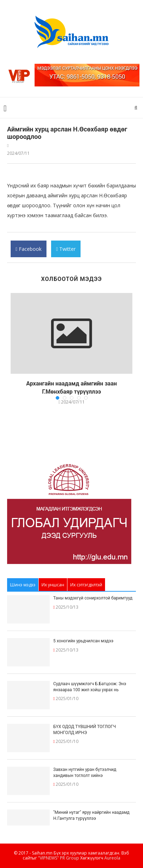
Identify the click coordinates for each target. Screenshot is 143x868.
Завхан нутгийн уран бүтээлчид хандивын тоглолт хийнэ (85, 773)
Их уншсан (53, 585)
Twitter (66, 251)
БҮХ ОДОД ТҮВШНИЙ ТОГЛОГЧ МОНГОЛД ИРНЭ (85, 730)
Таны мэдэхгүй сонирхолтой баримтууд (93, 598)
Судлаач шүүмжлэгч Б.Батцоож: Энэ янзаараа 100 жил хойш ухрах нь (90, 687)
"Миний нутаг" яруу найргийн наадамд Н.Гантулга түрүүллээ (91, 815)
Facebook (29, 251)
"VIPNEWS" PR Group (59, 858)
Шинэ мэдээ (23, 585)
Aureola (112, 858)
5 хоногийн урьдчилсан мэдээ (83, 641)
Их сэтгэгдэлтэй (86, 585)
